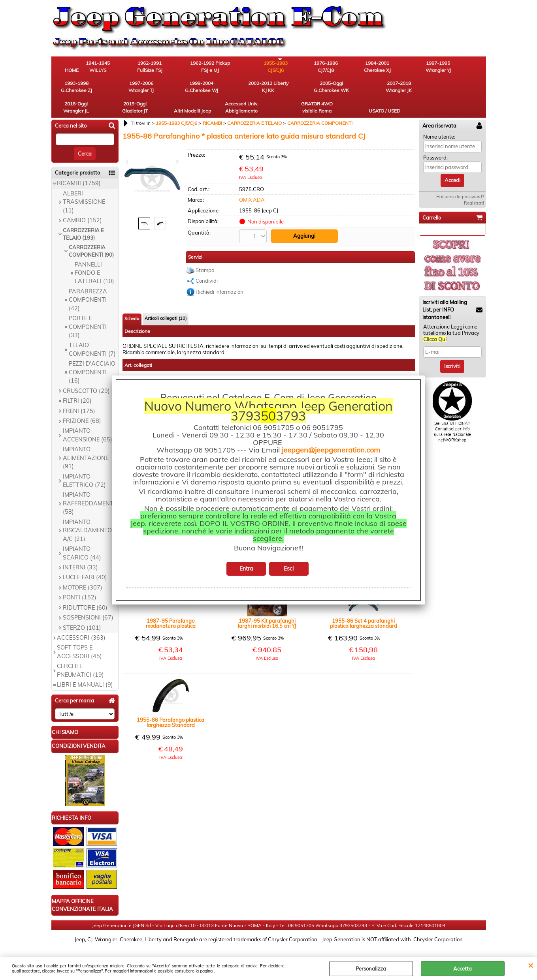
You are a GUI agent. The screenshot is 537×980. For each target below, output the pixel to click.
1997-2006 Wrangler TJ (464, 67)
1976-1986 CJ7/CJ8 (290, 67)
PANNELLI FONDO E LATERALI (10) (94, 256)
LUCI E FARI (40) (85, 561)
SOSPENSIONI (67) (88, 601)
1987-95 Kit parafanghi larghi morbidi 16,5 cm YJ (267, 606)
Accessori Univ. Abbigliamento (377, 89)
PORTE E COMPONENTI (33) (88, 310)
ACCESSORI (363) (81, 621)
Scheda (132, 301)
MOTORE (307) (83, 571)
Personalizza (371, 969)
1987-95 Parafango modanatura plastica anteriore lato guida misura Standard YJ (171, 606)
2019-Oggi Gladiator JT (290, 89)
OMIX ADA (252, 183)
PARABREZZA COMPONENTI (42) (88, 283)
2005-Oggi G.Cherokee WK (160, 89)
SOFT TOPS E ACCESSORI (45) (79, 635)
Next (177, 162)
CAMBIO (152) (82, 203)
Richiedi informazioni (220, 274)
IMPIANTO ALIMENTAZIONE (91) (86, 441)
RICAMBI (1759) (79, 167)
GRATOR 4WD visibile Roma (421, 89)
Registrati (474, 186)
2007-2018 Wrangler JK (203, 89)
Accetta (463, 969)
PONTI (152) (80, 581)
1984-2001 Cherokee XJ (334, 67)
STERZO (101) (82, 611)
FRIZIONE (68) (82, 404)
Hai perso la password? (460, 180)
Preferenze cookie (268, 953)
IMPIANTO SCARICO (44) (82, 536)
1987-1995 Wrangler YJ (377, 67)
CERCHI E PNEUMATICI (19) (80, 654)
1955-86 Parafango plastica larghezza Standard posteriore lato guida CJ (171, 705)
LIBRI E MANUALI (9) (85, 668)
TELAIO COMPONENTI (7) (92, 333)
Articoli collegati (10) (166, 301)
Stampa (205, 253)
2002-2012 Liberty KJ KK (117, 89)
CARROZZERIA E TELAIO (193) (83, 217)
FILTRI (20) (77, 384)
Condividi (207, 263)
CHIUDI (530, 965)
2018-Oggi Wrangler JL (247, 89)
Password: (435, 141)
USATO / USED (464, 93)
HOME (73, 71)
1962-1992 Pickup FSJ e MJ (203, 67)
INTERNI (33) (80, 550)
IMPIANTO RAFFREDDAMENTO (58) (90, 487)
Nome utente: (439, 120)
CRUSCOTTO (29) (86, 374)
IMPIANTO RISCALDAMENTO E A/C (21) (90, 513)
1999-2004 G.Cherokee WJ (73, 89)
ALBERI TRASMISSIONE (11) (84, 185)
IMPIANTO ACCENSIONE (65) (88, 418)
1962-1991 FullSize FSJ (160, 67)
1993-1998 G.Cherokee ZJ (421, 67)
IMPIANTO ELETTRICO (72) (84, 464)
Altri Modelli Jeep (334, 89)
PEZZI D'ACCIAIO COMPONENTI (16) (92, 356)
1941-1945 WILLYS (116, 67)
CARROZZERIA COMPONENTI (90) (91, 234)
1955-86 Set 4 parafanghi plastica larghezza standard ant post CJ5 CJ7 (364, 606)
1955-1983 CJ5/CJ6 (247, 67)
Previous (128, 162)
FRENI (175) (79, 394)
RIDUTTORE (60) (85, 591)
